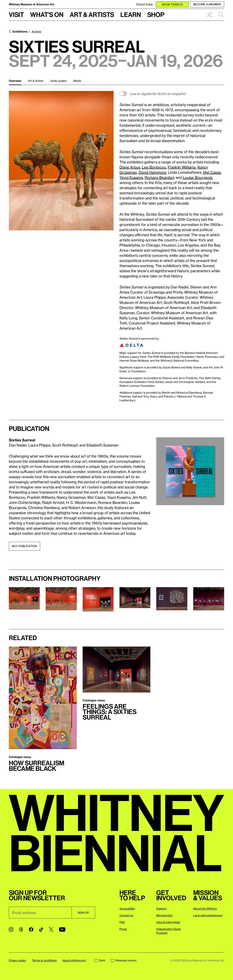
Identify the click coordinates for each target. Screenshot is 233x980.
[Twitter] (51, 929)
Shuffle (209, 15)
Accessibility (127, 908)
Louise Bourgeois (198, 177)
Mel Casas (212, 172)
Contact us (126, 915)
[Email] (40, 913)
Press (123, 929)
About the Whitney (205, 908)
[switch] (172, 94)
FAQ (122, 922)
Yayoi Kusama (131, 177)
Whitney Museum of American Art (32, 4)
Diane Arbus (130, 167)
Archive (36, 31)
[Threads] (21, 929)
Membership (164, 915)
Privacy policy (17, 960)
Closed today (144, 4)
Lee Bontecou (154, 167)
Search (221, 15)
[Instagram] (11, 929)
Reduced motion (124, 960)
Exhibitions (20, 31)
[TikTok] (41, 929)
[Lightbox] (61, 161)
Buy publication (24, 546)
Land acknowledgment (208, 915)
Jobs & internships (168, 922)
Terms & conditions (44, 960)
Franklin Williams (182, 167)
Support (161, 908)
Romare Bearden (159, 177)
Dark (100, 960)
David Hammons (152, 172)
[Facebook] (31, 929)
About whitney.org (74, 960)
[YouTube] (62, 929)
